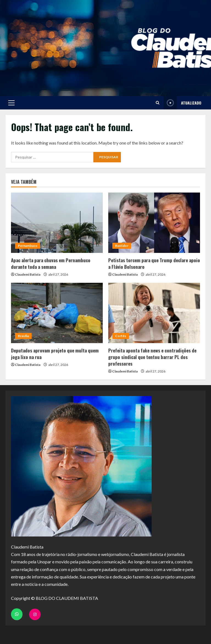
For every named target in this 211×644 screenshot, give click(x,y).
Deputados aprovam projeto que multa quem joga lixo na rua (55, 354)
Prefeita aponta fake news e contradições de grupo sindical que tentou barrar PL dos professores (152, 357)
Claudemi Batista (28, 274)
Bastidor (122, 246)
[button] (11, 103)
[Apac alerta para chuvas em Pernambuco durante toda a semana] (57, 223)
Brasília (23, 336)
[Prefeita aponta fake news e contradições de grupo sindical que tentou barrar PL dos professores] (154, 313)
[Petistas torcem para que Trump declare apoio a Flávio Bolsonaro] (154, 223)
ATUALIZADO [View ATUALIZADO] (182, 103)
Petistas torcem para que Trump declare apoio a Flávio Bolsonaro (154, 263)
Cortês (121, 336)
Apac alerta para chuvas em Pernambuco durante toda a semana (51, 263)
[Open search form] (158, 103)
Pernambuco (28, 246)
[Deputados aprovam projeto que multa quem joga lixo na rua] (57, 313)
